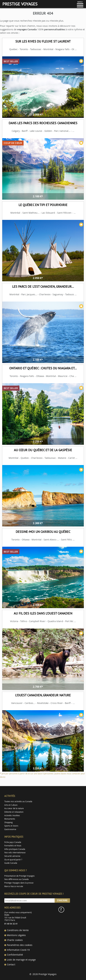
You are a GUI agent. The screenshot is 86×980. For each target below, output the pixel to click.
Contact (11, 965)
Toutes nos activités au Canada (18, 801)
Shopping (8, 822)
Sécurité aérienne (12, 856)
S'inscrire (62, 900)
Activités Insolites (12, 815)
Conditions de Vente (18, 930)
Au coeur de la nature (14, 808)
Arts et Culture (11, 805)
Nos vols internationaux (15, 853)
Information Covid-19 (18, 950)
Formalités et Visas (13, 846)
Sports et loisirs (11, 826)
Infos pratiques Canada (15, 849)
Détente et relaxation (14, 812)
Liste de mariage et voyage (21, 960)
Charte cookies (15, 940)
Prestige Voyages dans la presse (19, 883)
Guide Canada (11, 863)
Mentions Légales (16, 935)
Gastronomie (10, 829)
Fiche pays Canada (13, 842)
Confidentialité (15, 955)
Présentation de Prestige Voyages (19, 876)
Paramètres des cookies (20, 945)
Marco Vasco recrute (14, 886)
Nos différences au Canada (17, 879)
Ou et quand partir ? (13, 860)
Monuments (10, 819)
